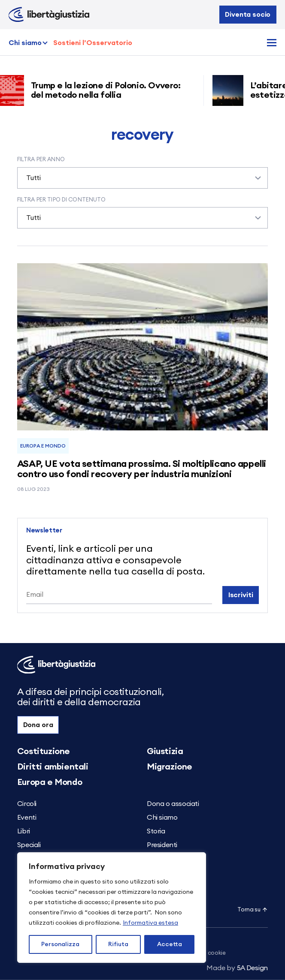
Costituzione (44, 752)
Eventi (27, 818)
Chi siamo (25, 43)
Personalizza (60, 944)
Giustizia (165, 752)
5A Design (237, 968)
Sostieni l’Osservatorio (93, 43)
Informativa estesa (150, 923)
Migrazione (170, 767)
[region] (112, 908)
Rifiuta (118, 944)
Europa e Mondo (43, 446)
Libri (24, 831)
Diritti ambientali (53, 767)
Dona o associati (173, 804)
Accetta (170, 944)
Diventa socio (248, 15)
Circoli (27, 804)
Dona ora (38, 725)
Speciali (29, 845)
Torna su (253, 910)
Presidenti (162, 845)
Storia (156, 831)
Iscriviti (241, 595)
